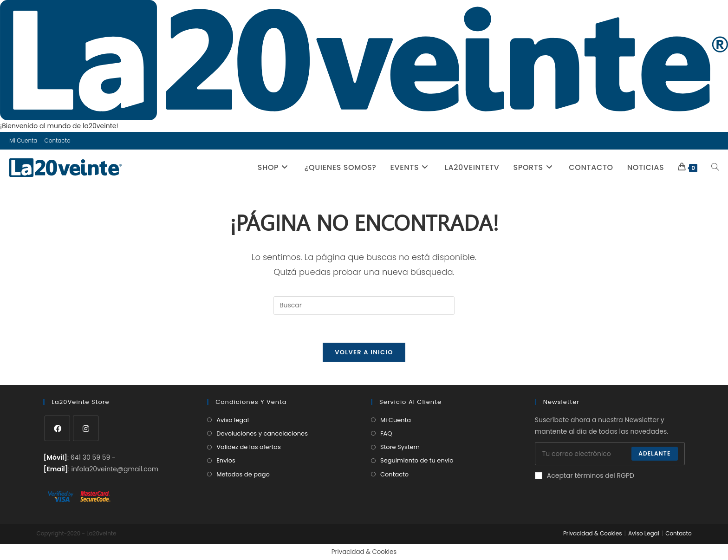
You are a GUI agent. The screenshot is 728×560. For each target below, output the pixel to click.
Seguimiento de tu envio (417, 460)
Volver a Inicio (364, 352)
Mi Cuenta (23, 140)
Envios (226, 460)
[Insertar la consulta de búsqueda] (364, 306)
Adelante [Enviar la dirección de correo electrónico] (654, 453)
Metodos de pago (243, 474)
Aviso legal (233, 420)
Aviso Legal (644, 533)
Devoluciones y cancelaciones (262, 433)
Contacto (57, 140)
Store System (400, 447)
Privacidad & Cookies (593, 533)
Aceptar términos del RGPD (585, 475)
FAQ (386, 433)
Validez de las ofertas (249, 447)
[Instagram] (86, 428)
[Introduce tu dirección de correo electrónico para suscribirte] (610, 454)
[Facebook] (57, 428)
